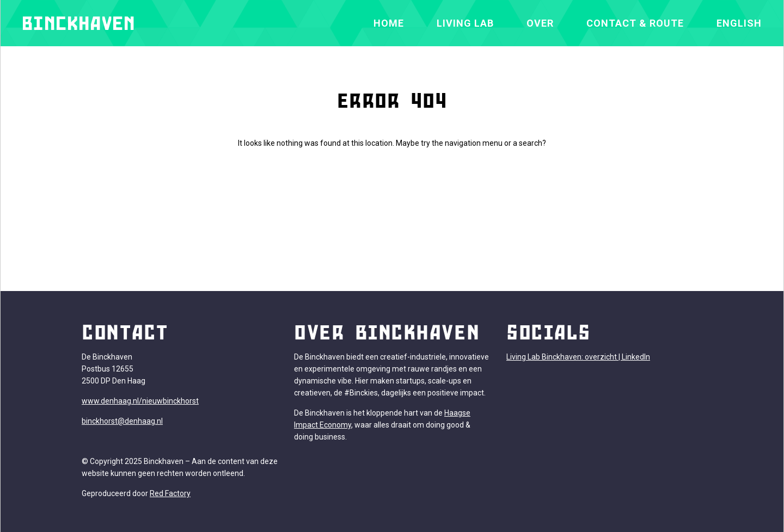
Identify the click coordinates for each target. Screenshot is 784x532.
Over (540, 23)
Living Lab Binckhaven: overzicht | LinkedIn (578, 357)
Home (389, 23)
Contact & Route (635, 23)
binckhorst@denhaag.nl (122, 421)
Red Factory (170, 493)
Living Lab (465, 23)
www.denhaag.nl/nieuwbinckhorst (140, 401)
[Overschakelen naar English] (739, 23)
